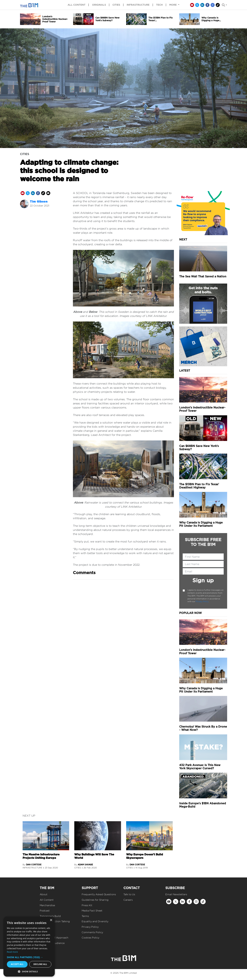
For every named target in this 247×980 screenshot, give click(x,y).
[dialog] (29, 947)
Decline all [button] (40, 964)
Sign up (203, 580)
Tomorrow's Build (50, 916)
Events (44, 927)
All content (77, 5)
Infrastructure (138, 5)
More (173, 5)
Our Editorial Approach (54, 938)
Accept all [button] (17, 964)
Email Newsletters (176, 894)
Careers (128, 900)
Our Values (46, 932)
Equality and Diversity (95, 921)
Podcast (45, 911)
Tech (159, 5)
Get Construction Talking (55, 921)
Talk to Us (129, 894)
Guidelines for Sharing (95, 900)
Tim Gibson (39, 202)
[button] (29, 957)
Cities (116, 5)
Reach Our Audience (52, 943)
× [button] (51, 920)
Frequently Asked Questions (99, 894)
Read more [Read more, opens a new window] (12, 952)
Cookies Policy (90, 938)
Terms (85, 916)
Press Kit (87, 905)
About (44, 894)
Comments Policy (92, 932)
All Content (47, 900)
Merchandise (47, 905)
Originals (99, 5)
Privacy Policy (202, 601)
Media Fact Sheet (92, 911)
